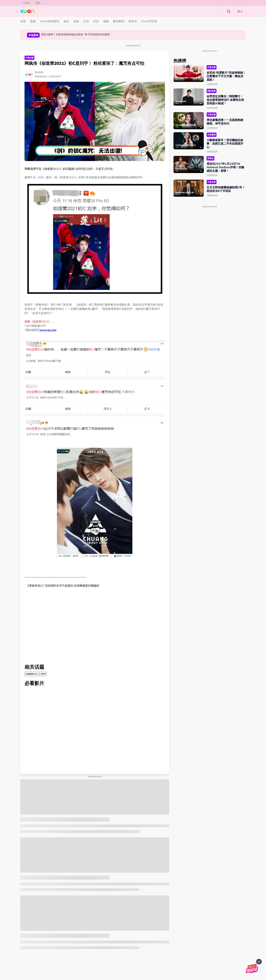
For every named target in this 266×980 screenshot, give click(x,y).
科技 (96, 21)
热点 (38, 3)
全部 (23, 21)
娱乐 (66, 21)
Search (229, 11)
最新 (33, 21)
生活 (86, 21)
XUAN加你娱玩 (50, 21)
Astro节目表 (149, 21)
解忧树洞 (119, 21)
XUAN (27, 3)
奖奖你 (133, 21)
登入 (240, 11)
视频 (106, 21)
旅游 (76, 21)
